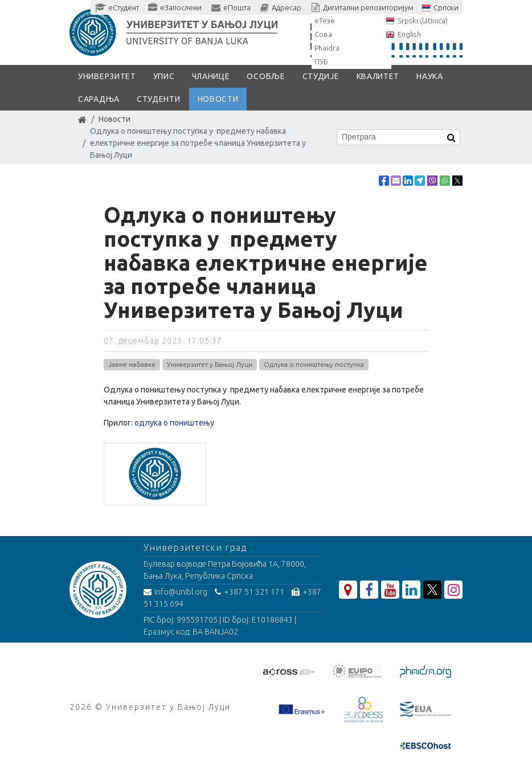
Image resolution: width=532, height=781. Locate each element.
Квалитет (378, 76)
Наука (430, 76)
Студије (321, 76)
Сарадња (99, 99)
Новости (218, 99)
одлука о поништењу (174, 423)
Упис (164, 76)
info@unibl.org (175, 592)
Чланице (211, 76)
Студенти (159, 99)
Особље (266, 76)
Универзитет (107, 76)
